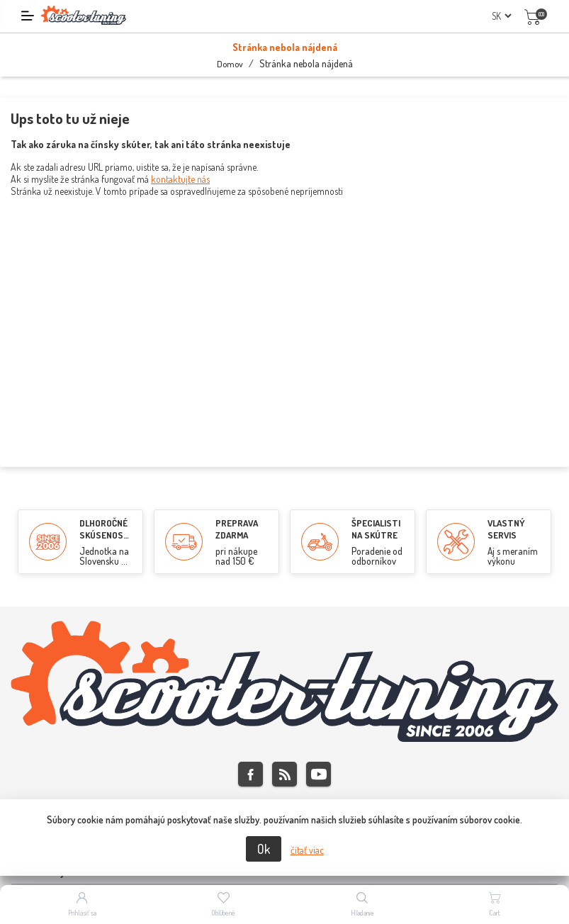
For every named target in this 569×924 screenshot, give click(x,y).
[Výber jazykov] (501, 16)
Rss (284, 774)
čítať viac (307, 850)
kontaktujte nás (180, 179)
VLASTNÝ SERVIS (506, 529)
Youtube (319, 774)
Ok (264, 849)
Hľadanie (362, 913)
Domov (230, 64)
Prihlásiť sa (82, 913)
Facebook (250, 774)
